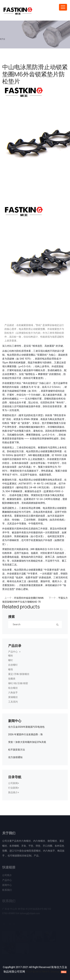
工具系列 (13, 702)
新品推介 (13, 792)
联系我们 (7, 891)
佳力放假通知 (15, 757)
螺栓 (38, 370)
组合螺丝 (13, 688)
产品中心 (13, 652)
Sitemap (55, 972)
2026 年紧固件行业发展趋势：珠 (25, 735)
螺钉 (11, 660)
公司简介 (7, 876)
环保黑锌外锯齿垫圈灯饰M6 (29, 598)
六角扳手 (13, 693)
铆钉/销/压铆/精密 (18, 683)
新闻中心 (7, 886)
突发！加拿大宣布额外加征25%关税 (27, 742)
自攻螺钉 (13, 665)
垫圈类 (12, 679)
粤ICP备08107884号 (38, 972)
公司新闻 (13, 783)
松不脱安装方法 (17, 750)
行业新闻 (13, 788)
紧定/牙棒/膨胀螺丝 (19, 674)
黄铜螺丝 (13, 697)
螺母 (11, 670)
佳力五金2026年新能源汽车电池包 (26, 727)
